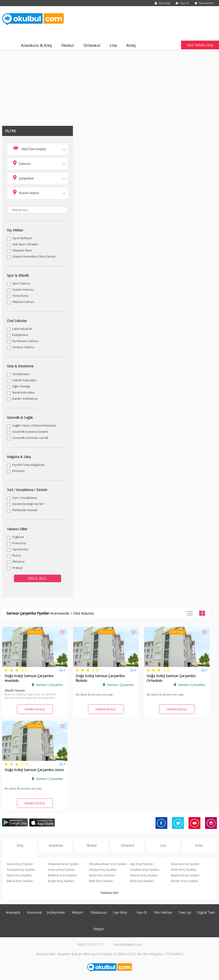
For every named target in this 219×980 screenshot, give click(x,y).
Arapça (17, 568)
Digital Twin (206, 912)
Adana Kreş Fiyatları (20, 864)
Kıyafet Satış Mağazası (28, 465)
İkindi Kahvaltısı (23, 392)
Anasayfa (13, 912)
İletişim (77, 912)
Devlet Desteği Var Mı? (28, 504)
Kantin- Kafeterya (25, 399)
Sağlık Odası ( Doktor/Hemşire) (34, 425)
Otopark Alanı (22, 250)
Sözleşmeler (56, 912)
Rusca (17, 555)
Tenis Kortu (20, 296)
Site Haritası (163, 912)
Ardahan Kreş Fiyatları (145, 870)
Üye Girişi (120, 912)
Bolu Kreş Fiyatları (142, 881)
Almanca (18, 561)
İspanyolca (20, 549)
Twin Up (185, 912)
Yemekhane (21, 374)
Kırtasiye (19, 471)
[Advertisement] (110, 86)
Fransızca (19, 543)
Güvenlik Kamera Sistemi (30, 432)
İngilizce (18, 537)
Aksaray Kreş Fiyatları (185, 864)
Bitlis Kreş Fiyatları (101, 881)
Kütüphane (20, 335)
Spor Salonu (21, 283)
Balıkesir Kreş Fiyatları (62, 875)
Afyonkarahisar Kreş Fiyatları (108, 864)
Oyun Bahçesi (22, 238)
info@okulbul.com (128, 944)
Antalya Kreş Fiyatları (103, 870)
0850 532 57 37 (91, 944)
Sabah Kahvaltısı (24, 380)
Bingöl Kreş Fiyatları (61, 881)
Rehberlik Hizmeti (25, 510)
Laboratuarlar (22, 329)
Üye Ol (182, 3)
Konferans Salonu (25, 341)
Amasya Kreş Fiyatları (21, 870)
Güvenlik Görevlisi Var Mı (30, 438)
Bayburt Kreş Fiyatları (185, 875)
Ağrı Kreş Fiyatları (142, 864)
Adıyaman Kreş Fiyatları (63, 864)
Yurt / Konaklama (25, 498)
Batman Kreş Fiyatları (144, 875)
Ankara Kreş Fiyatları (61, 870)
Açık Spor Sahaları (25, 244)
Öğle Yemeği (21, 386)
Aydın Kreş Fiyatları (19, 875)
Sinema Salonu (23, 347)
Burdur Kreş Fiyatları (185, 881)
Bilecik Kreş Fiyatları (20, 881)
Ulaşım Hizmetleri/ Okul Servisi (34, 256)
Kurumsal (34, 912)
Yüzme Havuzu (23, 289)
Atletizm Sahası (23, 302)
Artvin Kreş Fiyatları (184, 870)
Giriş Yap (162, 3)
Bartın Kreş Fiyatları (102, 875)
